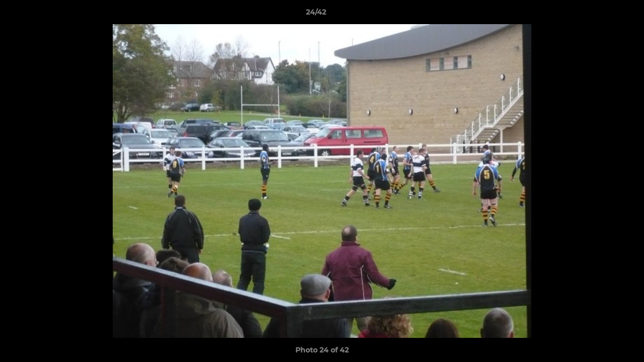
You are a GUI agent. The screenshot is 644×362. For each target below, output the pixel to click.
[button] (602, 15)
